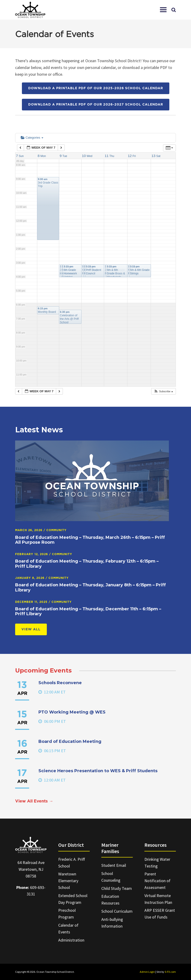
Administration (71, 940)
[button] (163, 10)
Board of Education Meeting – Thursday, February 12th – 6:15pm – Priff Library (87, 564)
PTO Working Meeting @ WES (72, 712)
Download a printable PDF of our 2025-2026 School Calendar (96, 88)
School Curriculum (117, 911)
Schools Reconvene (60, 683)
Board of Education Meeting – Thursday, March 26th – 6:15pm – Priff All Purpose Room (90, 540)
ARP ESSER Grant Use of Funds (160, 914)
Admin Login (147, 972)
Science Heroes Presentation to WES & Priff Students (98, 771)
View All (31, 629)
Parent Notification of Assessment (157, 881)
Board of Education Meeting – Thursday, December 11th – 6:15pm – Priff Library (88, 611)
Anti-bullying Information (112, 923)
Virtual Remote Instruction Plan (158, 899)
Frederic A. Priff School (72, 863)
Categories (32, 138)
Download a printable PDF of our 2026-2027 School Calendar (96, 105)
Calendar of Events (68, 929)
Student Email (114, 865)
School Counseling (111, 877)
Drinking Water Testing (157, 863)
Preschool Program (67, 914)
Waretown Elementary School (68, 881)
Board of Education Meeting (70, 741)
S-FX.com (170, 972)
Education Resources (110, 900)
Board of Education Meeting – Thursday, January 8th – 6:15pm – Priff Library (90, 587)
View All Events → (34, 801)
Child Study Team (117, 888)
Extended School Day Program (73, 899)
